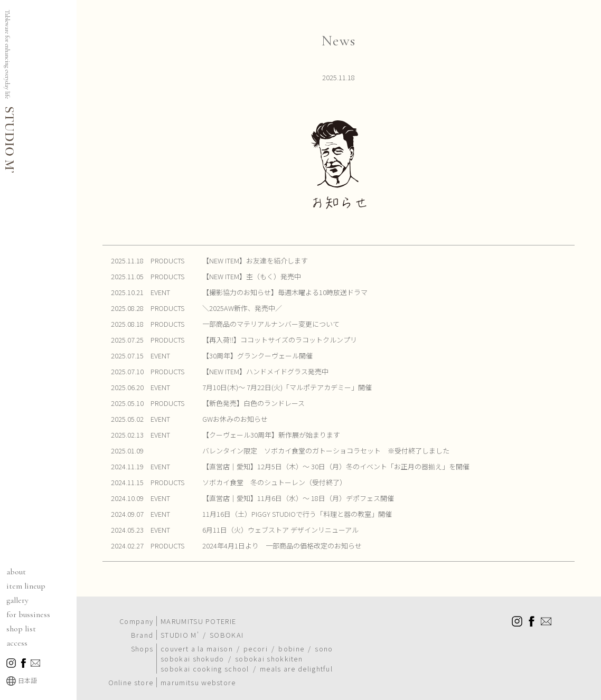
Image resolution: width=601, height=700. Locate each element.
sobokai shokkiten (269, 647)
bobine (291, 637)
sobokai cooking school (205, 657)
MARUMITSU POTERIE (198, 609)
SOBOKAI (227, 623)
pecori (256, 637)
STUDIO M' (180, 623)
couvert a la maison (197, 637)
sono (324, 637)
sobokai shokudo (192, 647)
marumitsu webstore (198, 671)
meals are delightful (296, 657)
